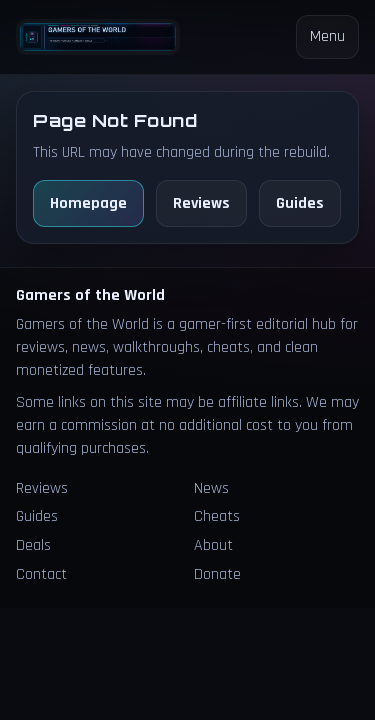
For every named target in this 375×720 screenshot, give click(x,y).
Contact (41, 574)
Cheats (217, 516)
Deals (33, 545)
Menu (327, 36)
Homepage (88, 203)
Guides (300, 203)
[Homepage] (98, 37)
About (213, 545)
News (211, 488)
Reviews (201, 203)
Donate (217, 574)
